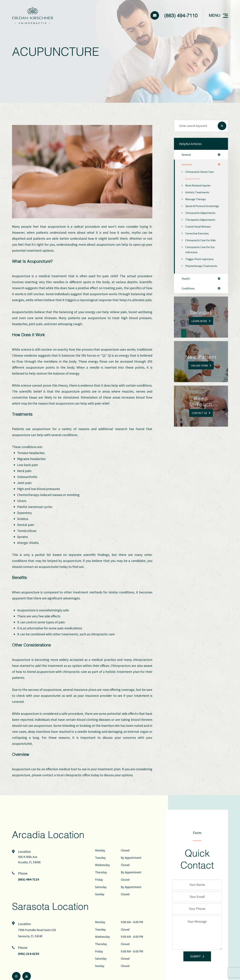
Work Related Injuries (199, 186)
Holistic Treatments (198, 193)
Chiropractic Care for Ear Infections (201, 255)
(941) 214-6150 (30, 953)
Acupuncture (193, 179)
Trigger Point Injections (200, 265)
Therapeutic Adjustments (202, 225)
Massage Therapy (197, 200)
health (186, 285)
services (187, 165)
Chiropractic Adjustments (202, 219)
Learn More (199, 327)
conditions (189, 295)
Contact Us (199, 419)
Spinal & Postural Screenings (196, 209)
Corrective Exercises (198, 239)
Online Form (199, 372)
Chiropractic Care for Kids (202, 246)
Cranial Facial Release (199, 232)
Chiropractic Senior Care (201, 172)
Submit (196, 956)
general (187, 155)
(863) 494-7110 (181, 15)
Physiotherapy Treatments (202, 272)
